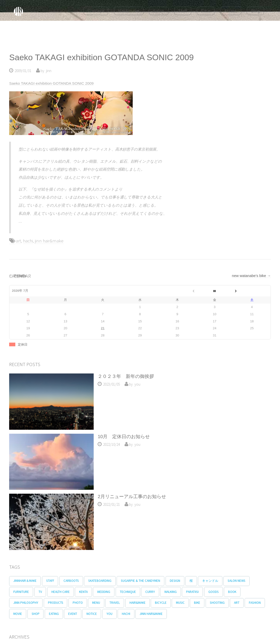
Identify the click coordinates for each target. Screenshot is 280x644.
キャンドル (219, 581)
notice (119, 615)
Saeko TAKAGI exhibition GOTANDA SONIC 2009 (101, 57)
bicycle (168, 603)
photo (80, 603)
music (189, 603)
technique (134, 592)
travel (120, 603)
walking (179, 592)
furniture (22, 592)
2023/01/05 (111, 384)
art (18, 241)
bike (207, 603)
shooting (228, 603)
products (57, 603)
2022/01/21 (111, 504)
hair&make (144, 603)
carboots (74, 581)
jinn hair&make (49, 241)
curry (158, 592)
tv (42, 592)
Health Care (63, 592)
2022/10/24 (111, 444)
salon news (246, 581)
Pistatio (18, 276)
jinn (49, 71)
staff (52, 581)
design (181, 581)
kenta (87, 592)
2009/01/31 (23, 71)
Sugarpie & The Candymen (146, 581)
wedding (109, 592)
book (244, 592)
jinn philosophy (26, 603)
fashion (20, 615)
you (137, 384)
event (99, 615)
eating (79, 615)
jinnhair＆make (25, 581)
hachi (28, 241)
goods (224, 592)
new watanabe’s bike (251, 276)
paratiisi (202, 592)
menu (100, 603)
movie (41, 615)
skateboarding (104, 581)
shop (60, 615)
